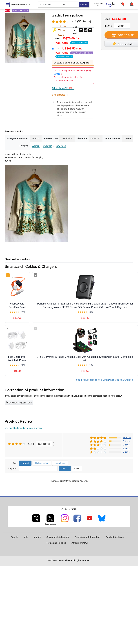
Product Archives (115, 537)
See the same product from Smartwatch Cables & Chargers (105, 380)
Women (36, 146)
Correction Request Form (19, 402)
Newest (25, 463)
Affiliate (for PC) (80, 543)
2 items (126, 445)
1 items (126, 448)
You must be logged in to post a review (23, 428)
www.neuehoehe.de (21, 5)
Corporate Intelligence (58, 537)
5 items (126, 441)
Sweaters (48, 146)
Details (57, 74)
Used (74, 52)
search (84, 5)
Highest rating (42, 463)
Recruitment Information (88, 537)
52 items (44, 444)
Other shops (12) (63, 88)
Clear (77, 468)
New (71, 41)
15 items (127, 438)
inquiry (37, 537)
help (26, 537)
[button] (131, 4)
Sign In (108, 5)
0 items (126, 452)
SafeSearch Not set (98, 5)
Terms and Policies (56, 543)
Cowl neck (61, 146)
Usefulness (60, 463)
